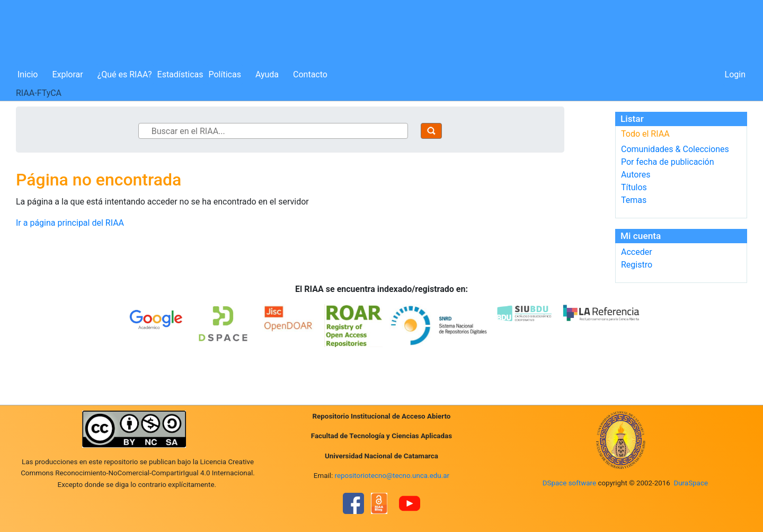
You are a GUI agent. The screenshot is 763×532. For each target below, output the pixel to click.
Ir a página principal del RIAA (70, 223)
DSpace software (569, 483)
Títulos (634, 187)
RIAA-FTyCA (39, 93)
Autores (636, 175)
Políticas (225, 74)
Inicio (28, 74)
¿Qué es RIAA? (125, 74)
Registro (637, 265)
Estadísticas (180, 74)
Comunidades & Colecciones (675, 149)
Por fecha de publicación (668, 162)
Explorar (67, 74)
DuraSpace (691, 483)
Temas (634, 200)
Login (735, 74)
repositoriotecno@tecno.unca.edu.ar (392, 476)
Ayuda (267, 74)
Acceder (637, 252)
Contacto (310, 74)
